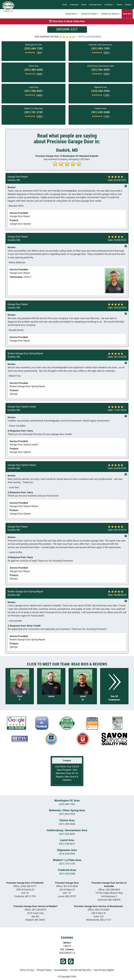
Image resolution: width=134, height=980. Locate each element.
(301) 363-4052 (67, 834)
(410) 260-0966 (67, 854)
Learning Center (95, 5)
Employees (74, 5)
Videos (120, 5)
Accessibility (61, 970)
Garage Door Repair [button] (90, 14)
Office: (25, 886)
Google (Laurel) (63, 961)
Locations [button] (109, 5)
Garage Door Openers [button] (111, 14)
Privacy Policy (44, 970)
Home (65, 5)
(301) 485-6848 (67, 824)
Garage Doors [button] (72, 14)
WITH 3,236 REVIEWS (90, 37)
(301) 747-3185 (67, 864)
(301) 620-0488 (67, 874)
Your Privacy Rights (104, 970)
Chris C (27, 277)
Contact (128, 5)
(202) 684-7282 (67, 804)
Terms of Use (27, 970)
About (84, 5)
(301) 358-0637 (67, 844)
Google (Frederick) (71, 961)
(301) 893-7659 (67, 814)
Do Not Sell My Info (80, 970)
